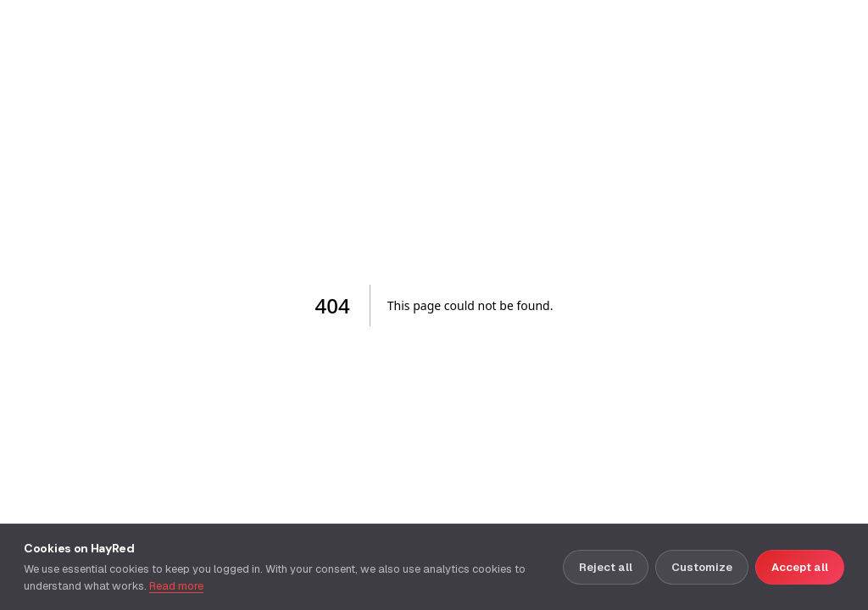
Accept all (800, 567)
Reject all (606, 567)
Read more (176, 586)
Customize (702, 567)
